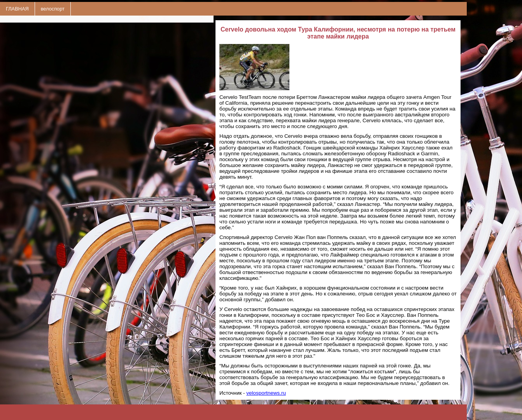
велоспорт (53, 9)
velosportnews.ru (266, 393)
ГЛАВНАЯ (17, 9)
